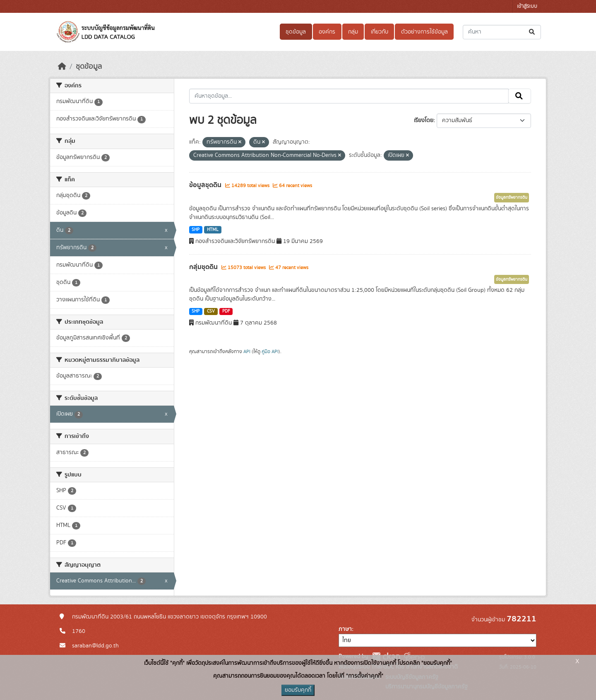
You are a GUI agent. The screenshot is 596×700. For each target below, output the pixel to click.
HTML (213, 230)
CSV (211, 311)
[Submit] (532, 32)
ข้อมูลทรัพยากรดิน (512, 197)
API (247, 351)
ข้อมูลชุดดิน (206, 185)
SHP (196, 230)
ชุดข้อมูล (296, 32)
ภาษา (345, 629)
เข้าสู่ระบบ (527, 6)
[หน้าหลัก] (62, 67)
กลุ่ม (353, 32)
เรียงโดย (424, 120)
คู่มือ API (270, 351)
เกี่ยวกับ (380, 32)
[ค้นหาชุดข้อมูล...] (502, 32)
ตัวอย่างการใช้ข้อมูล (424, 32)
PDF (226, 311)
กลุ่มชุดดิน (204, 267)
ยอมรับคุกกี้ (298, 690)
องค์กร (327, 32)
